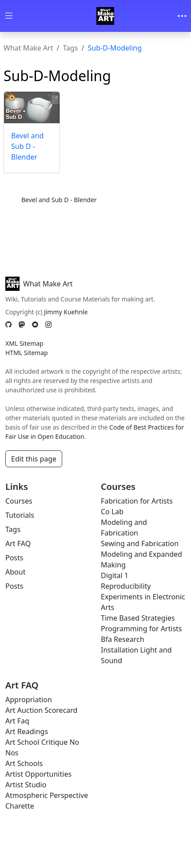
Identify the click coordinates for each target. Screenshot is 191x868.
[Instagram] (48, 325)
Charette (20, 806)
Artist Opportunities (38, 774)
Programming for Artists (141, 629)
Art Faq (17, 721)
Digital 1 (115, 575)
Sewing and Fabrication (140, 543)
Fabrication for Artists (137, 501)
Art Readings (27, 731)
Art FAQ (18, 543)
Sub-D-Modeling (115, 48)
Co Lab (112, 512)
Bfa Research (123, 639)
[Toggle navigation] (182, 16)
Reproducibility (126, 586)
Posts (14, 558)
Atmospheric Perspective (47, 795)
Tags (70, 48)
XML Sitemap (24, 343)
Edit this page (34, 459)
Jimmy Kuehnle (66, 312)
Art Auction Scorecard (41, 710)
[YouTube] (35, 325)
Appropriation (29, 700)
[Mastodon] (22, 325)
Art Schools (24, 763)
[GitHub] (8, 325)
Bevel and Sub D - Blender (27, 146)
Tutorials (20, 515)
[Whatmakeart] (105, 16)
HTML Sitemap (27, 353)
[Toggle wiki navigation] (9, 16)
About (15, 572)
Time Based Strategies (138, 618)
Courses (19, 501)
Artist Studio (26, 785)
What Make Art (28, 48)
